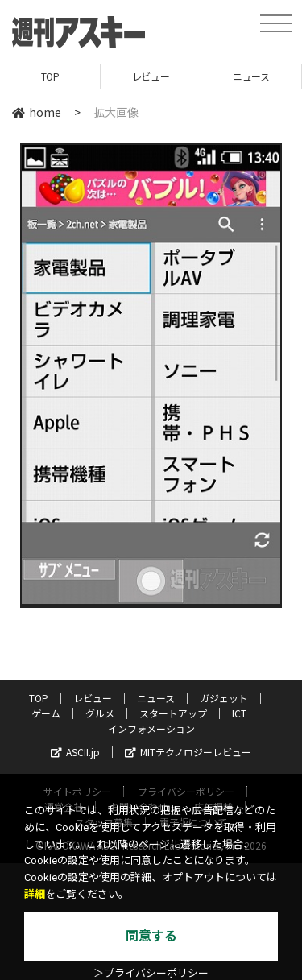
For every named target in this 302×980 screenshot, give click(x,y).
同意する (151, 936)
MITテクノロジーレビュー (188, 752)
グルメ (100, 713)
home (37, 112)
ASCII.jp (75, 752)
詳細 (35, 894)
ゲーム (46, 713)
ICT (239, 713)
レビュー (151, 76)
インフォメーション (151, 728)
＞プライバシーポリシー (151, 973)
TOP (50, 76)
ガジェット (224, 698)
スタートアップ (173, 713)
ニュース (251, 76)
